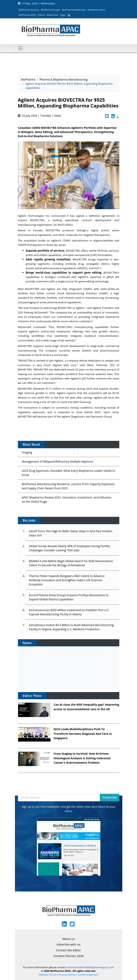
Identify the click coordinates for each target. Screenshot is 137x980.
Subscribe (109, 797)
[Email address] (59, 798)
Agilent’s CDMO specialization (70, 240)
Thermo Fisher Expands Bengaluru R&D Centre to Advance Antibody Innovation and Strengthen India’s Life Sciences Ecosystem (67, 580)
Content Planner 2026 (68, 956)
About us (68, 939)
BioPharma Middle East (74, 10)
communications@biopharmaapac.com (90, 967)
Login (63, 15)
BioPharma (28, 79)
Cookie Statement (88, 975)
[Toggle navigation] (20, 48)
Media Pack (52, 15)
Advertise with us (69, 944)
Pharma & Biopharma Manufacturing (64, 79)
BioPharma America (29, 10)
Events (41, 15)
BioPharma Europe (51, 10)
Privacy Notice (67, 975)
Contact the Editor (68, 950)
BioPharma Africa (96, 10)
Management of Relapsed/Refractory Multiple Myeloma (58, 462)
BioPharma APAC (27, 15)
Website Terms (47, 975)
